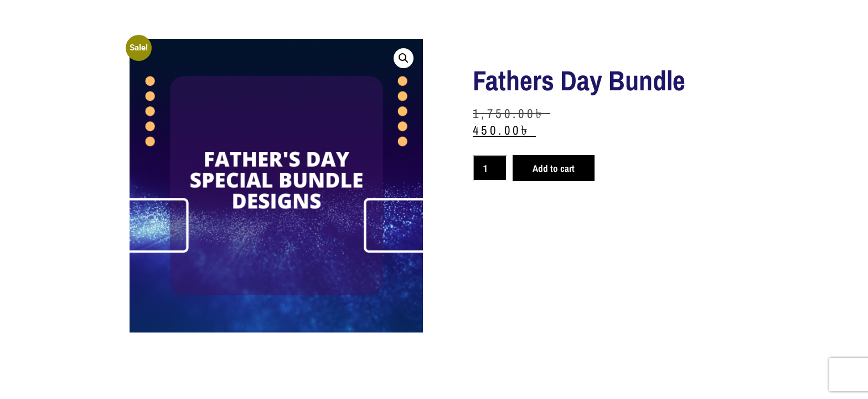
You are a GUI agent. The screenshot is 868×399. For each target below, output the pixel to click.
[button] (404, 58)
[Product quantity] (490, 168)
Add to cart (554, 168)
